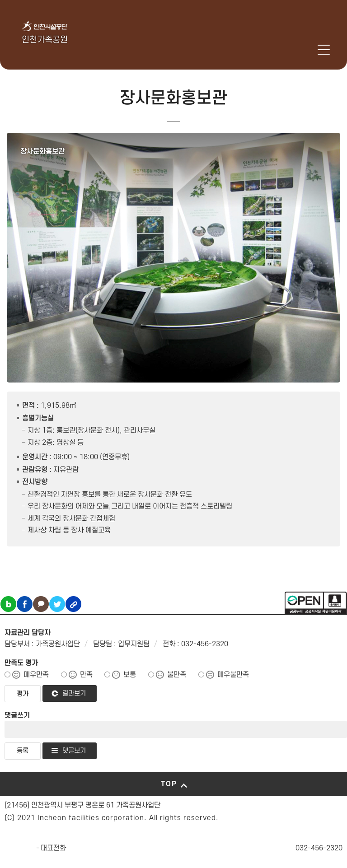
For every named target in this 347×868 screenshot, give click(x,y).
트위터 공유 (57, 604)
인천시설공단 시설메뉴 (289, 50)
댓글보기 (74, 751)
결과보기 (74, 693)
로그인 (312, 50)
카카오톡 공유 (41, 604)
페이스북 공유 (25, 604)
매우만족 (36, 675)
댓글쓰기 (17, 715)
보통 (130, 675)
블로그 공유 (8, 604)
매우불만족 (233, 675)
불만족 (177, 675)
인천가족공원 (45, 40)
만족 (86, 675)
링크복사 (73, 604)
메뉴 (324, 50)
